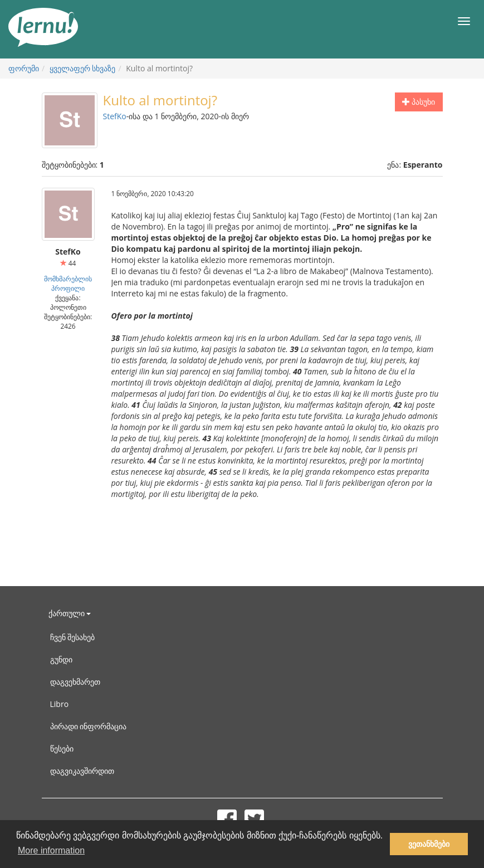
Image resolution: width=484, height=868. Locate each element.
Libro (60, 704)
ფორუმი (24, 68)
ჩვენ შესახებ (73, 637)
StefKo (115, 116)
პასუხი (419, 102)
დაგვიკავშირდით (82, 771)
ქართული (70, 613)
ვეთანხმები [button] (429, 844)
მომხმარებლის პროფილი (68, 283)
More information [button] (51, 850)
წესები (62, 748)
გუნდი (61, 659)
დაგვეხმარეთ (75, 682)
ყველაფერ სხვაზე (83, 68)
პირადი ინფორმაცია (89, 726)
